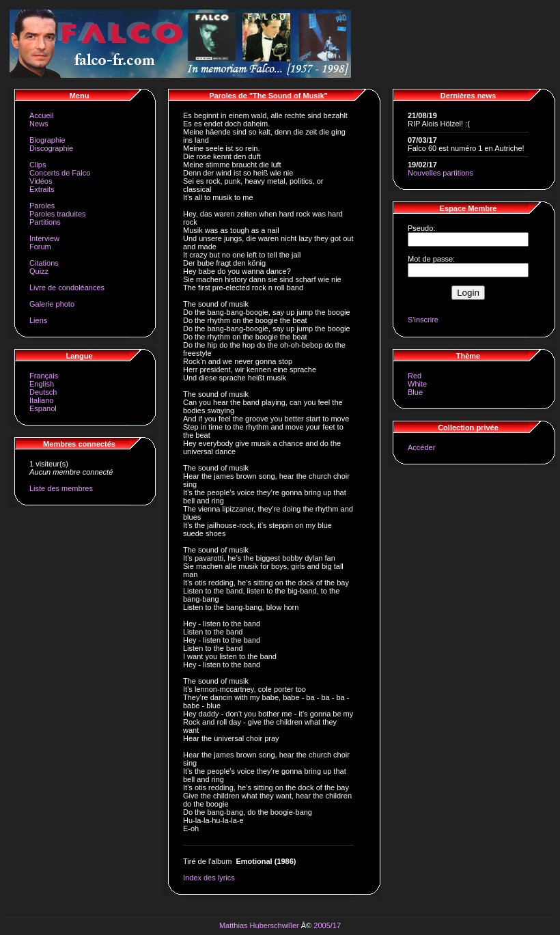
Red (415, 376)
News (39, 124)
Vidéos (41, 181)
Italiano (41, 400)
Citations (44, 263)
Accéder (421, 447)
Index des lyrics (209, 878)
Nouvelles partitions (440, 173)
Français (44, 376)
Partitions (45, 222)
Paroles (42, 206)
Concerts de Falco (60, 173)
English (42, 384)
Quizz (39, 271)
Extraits (42, 189)
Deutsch (43, 392)
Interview (44, 238)
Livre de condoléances (67, 288)
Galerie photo (52, 304)
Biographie (47, 140)
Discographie (51, 148)
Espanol (43, 408)
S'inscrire (423, 320)
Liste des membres (61, 488)
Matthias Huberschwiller (259, 925)
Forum (40, 247)
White (417, 384)
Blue (415, 392)
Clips (38, 165)
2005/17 (327, 925)
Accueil (41, 115)
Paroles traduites (58, 214)
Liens (38, 320)
